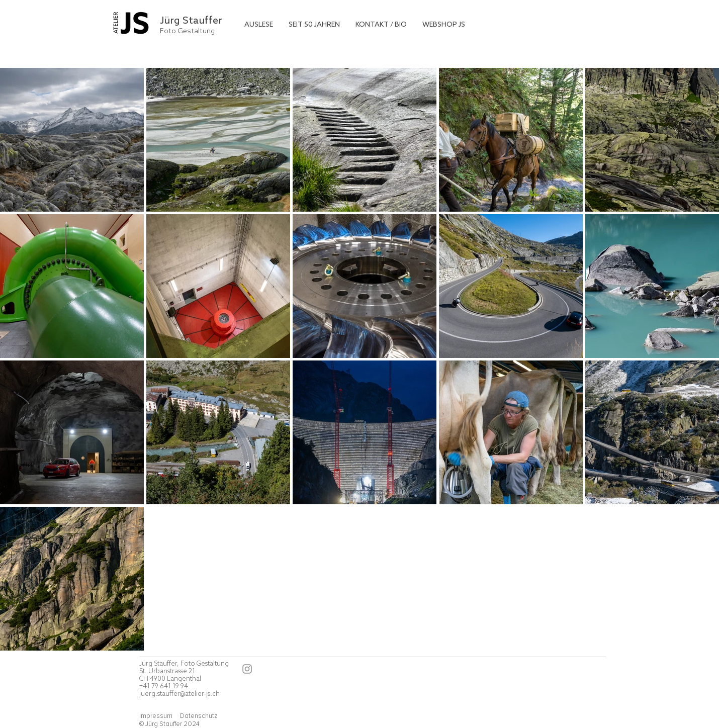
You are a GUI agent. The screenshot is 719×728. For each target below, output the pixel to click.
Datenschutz (199, 716)
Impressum (157, 716)
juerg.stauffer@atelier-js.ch (179, 694)
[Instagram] (247, 669)
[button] (259, 25)
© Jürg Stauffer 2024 (169, 724)
